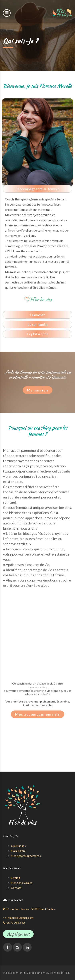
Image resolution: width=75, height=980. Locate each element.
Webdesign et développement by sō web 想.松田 (37, 973)
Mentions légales (22, 883)
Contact (16, 888)
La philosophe (38, 334)
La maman (38, 315)
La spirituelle (38, 324)
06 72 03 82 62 (14, 923)
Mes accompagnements (37, 714)
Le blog (15, 878)
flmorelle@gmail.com (18, 918)
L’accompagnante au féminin (37, 189)
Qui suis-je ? (19, 846)
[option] (37, 142)
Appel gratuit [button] (18, 934)
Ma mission (37, 390)
